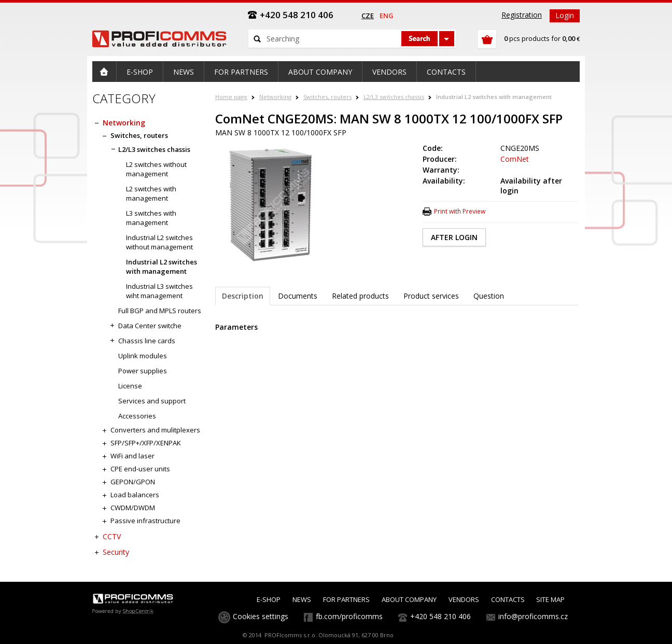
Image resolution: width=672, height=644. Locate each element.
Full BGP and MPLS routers (160, 311)
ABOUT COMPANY (409, 599)
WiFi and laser (132, 456)
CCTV (112, 536)
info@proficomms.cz (533, 616)
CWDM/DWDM (133, 508)
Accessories (137, 416)
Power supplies (143, 371)
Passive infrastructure (145, 521)
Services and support (152, 401)
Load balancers (135, 495)
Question (489, 296)
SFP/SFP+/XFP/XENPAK (146, 443)
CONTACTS (508, 599)
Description (243, 296)
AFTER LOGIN (454, 237)
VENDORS (464, 599)
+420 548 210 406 (440, 616)
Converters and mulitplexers (155, 430)
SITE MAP (550, 599)
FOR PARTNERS (346, 599)
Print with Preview (460, 211)
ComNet (515, 159)
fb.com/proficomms (349, 616)
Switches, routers (327, 97)
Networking (275, 97)
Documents (298, 296)
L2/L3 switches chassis (394, 97)
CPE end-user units (140, 469)
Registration (522, 15)
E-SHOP (269, 599)
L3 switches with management (151, 218)
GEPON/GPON (133, 482)
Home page (231, 97)
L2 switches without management (156, 169)
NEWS (302, 599)
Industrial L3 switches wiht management (159, 291)
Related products (360, 296)
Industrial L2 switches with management (494, 97)
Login (565, 15)
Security (116, 552)
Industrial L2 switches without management (159, 242)
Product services (431, 296)
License (130, 386)
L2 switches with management (151, 193)
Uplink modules (143, 356)
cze (368, 16)
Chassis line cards (147, 341)
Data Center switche (150, 326)
